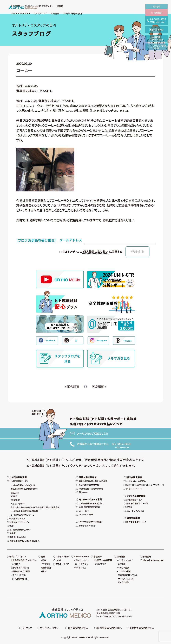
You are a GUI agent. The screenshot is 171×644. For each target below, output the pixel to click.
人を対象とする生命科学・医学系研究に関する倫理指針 (35, 507)
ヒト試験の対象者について (22, 515)
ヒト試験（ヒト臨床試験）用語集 (24, 511)
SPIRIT (14, 496)
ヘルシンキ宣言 (17, 504)
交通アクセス (101, 564)
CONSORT (16, 500)
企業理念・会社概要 (103, 560)
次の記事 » (99, 386)
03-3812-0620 (122, 444)
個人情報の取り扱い (96, 252)
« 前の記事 (72, 386)
